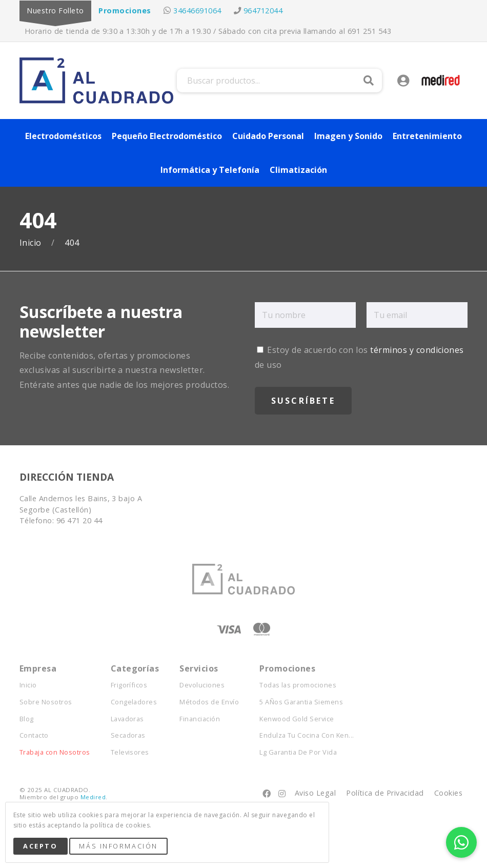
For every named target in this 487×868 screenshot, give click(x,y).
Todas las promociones (298, 685)
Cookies (448, 793)
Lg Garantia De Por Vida (298, 752)
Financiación (200, 719)
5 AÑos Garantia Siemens (301, 702)
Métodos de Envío (209, 702)
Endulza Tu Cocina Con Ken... (307, 735)
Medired (93, 797)
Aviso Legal (315, 793)
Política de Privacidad (385, 793)
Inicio (32, 243)
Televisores (130, 752)
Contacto (34, 735)
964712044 (263, 11)
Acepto (40, 846)
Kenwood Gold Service (297, 719)
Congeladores (134, 702)
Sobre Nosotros (46, 702)
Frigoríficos (129, 685)
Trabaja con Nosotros (55, 752)
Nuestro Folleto (55, 11)
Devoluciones (202, 685)
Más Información (118, 846)
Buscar (369, 81)
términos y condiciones (417, 350)
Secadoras (128, 735)
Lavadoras (127, 719)
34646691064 (197, 11)
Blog (27, 719)
